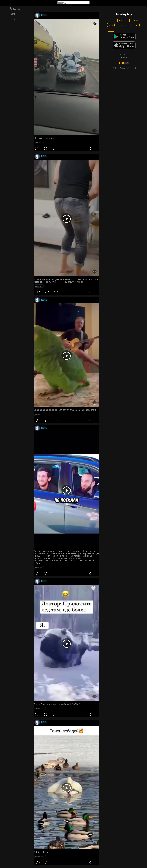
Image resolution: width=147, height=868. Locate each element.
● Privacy (124, 54)
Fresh (13, 19)
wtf (137, 25)
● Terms (124, 57)
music (111, 25)
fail (131, 25)
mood (111, 30)
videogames (124, 20)
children (112, 20)
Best (12, 14)
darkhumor (121, 25)
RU (127, 63)
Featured (15, 8)
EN (121, 63)
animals (135, 20)
